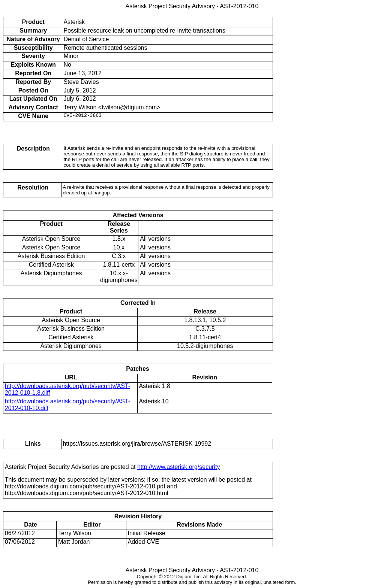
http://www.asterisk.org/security (179, 467)
